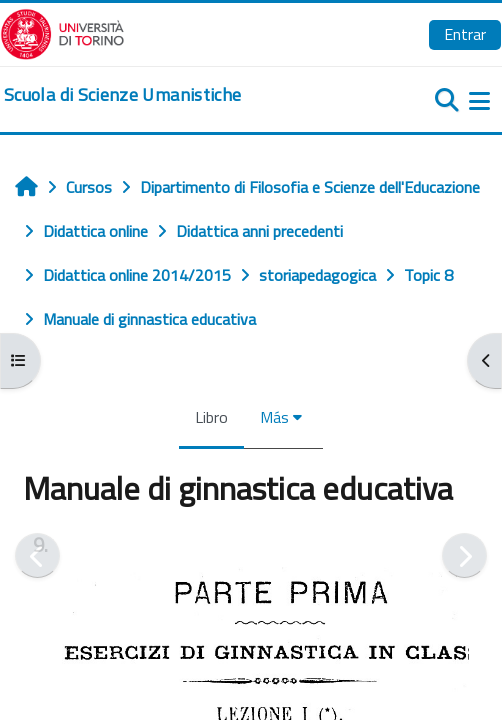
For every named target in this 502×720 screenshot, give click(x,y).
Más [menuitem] (274, 417)
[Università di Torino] (62, 32)
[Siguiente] (464, 555)
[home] (122, 95)
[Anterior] (37, 555)
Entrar (465, 34)
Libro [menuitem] (211, 417)
